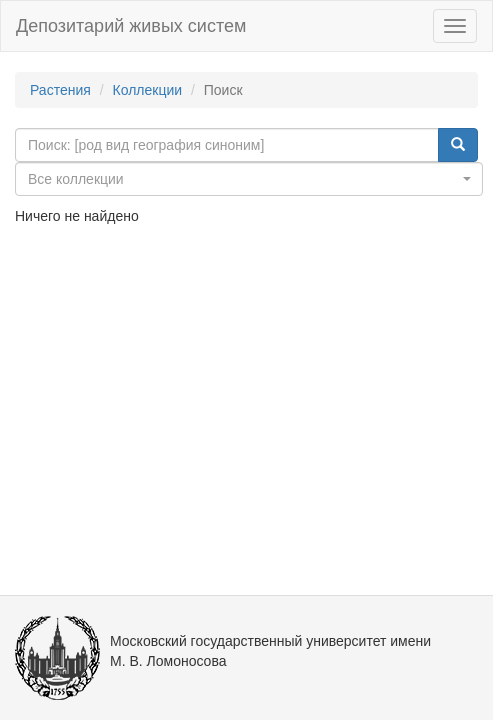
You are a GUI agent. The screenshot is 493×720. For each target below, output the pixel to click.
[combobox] (249, 179)
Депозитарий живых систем (131, 26)
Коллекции (148, 90)
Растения (60, 90)
